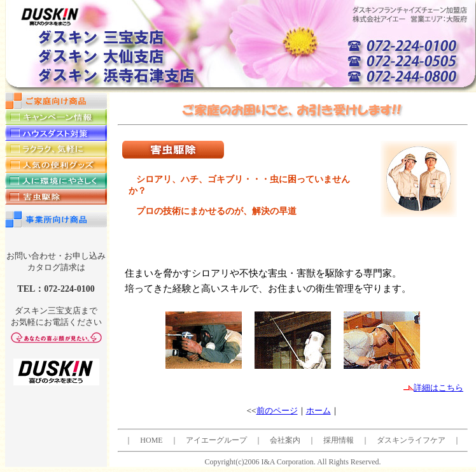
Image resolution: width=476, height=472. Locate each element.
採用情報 (339, 440)
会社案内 (285, 440)
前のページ (277, 411)
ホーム (318, 411)
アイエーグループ (216, 440)
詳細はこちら (433, 388)
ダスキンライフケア (411, 440)
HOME (151, 440)
